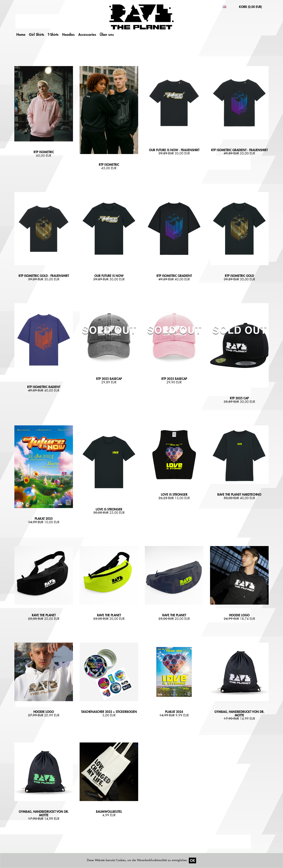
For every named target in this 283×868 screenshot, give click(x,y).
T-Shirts (53, 34)
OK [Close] (192, 860)
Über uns (107, 34)
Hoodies (68, 34)
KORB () (250, 7)
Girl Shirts (37, 34)
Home (21, 34)
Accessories (87, 34)
